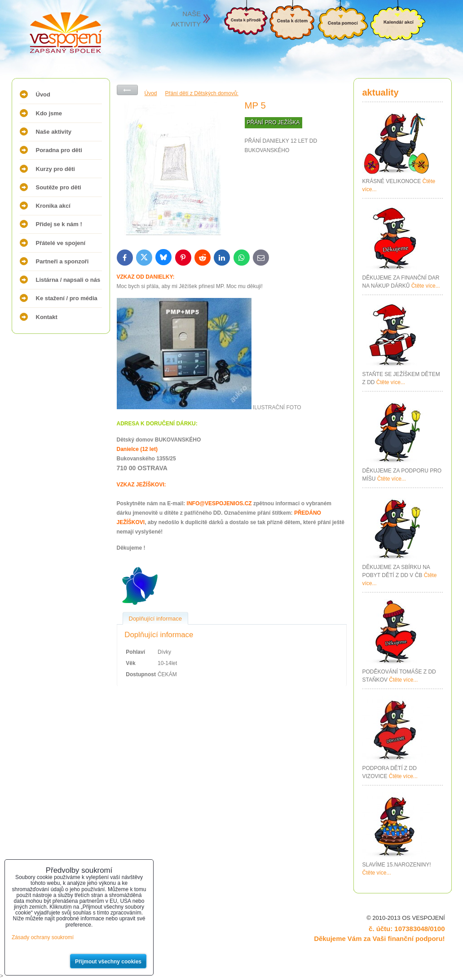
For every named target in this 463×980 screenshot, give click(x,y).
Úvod (43, 94)
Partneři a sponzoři (62, 261)
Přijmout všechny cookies (108, 962)
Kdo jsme (49, 113)
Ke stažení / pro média (67, 298)
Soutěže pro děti (59, 187)
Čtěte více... (426, 286)
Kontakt (47, 317)
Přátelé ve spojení (61, 243)
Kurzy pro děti (55, 169)
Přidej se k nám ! (59, 224)
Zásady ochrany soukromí (43, 937)
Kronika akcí (53, 206)
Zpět (127, 90)
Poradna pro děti (59, 150)
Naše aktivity (54, 132)
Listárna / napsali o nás (68, 280)
